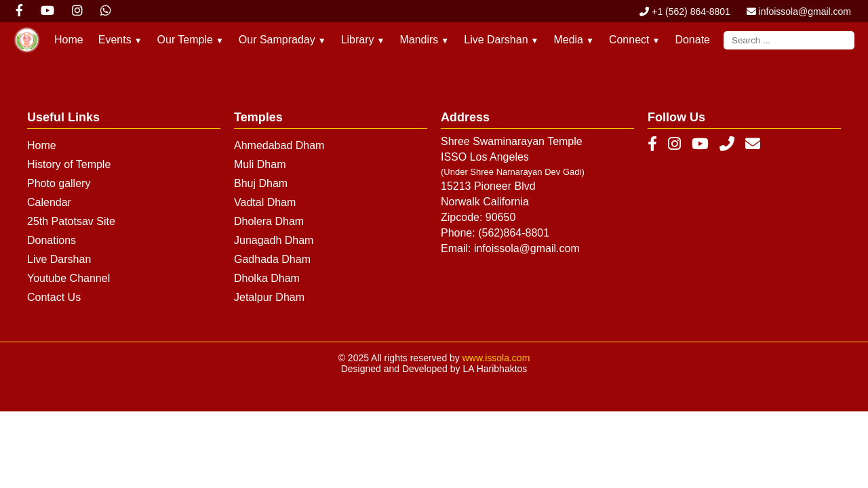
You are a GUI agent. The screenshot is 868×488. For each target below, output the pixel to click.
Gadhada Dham (272, 259)
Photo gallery (59, 183)
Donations (52, 240)
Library (363, 40)
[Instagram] (674, 144)
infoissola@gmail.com (799, 12)
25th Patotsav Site (71, 221)
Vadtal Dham (265, 202)
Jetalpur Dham (269, 297)
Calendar (49, 202)
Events (120, 40)
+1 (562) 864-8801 (685, 12)
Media (573, 40)
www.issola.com (496, 358)
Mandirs (424, 40)
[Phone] (727, 144)
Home (69, 40)
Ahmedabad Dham (279, 145)
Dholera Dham (269, 221)
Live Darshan (501, 40)
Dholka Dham (267, 278)
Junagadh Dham (274, 240)
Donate (692, 40)
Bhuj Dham (261, 183)
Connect (634, 40)
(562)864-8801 (514, 233)
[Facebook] (652, 144)
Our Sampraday (282, 40)
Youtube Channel (68, 278)
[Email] (753, 144)
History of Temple (69, 164)
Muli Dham (260, 164)
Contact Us (54, 297)
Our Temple (191, 40)
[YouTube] (700, 144)
